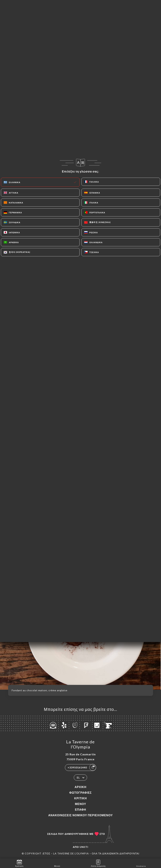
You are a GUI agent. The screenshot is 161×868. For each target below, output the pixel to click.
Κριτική (80, 798)
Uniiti (84, 847)
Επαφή (80, 809)
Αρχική (80, 787)
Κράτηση (19, 863)
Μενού (80, 804)
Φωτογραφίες (81, 793)
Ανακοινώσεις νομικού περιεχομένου (81, 815)
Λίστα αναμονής (98, 863)
